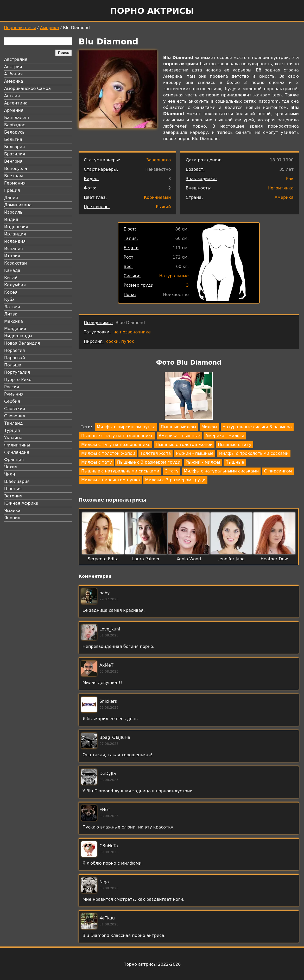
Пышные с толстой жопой (184, 445)
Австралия (16, 59)
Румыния (14, 394)
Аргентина (16, 103)
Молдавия (15, 329)
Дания (11, 198)
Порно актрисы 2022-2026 (152, 964)
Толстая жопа (156, 453)
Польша (13, 365)
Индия (11, 219)
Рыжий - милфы (203, 462)
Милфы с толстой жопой (108, 453)
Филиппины (17, 445)
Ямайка (12, 511)
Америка (50, 28)
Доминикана (18, 205)
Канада (12, 270)
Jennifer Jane (232, 559)
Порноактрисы (20, 28)
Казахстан (15, 263)
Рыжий (163, 207)
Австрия (13, 67)
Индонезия (16, 227)
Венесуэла (16, 169)
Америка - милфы (225, 436)
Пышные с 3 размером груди (149, 462)
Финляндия (17, 452)
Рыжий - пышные (195, 453)
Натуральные (174, 276)
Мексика (14, 321)
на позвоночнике (132, 332)
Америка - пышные (180, 436)
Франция (14, 460)
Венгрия (13, 161)
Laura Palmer (146, 559)
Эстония (13, 496)
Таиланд (14, 423)
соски (112, 341)
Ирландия (15, 234)
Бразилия (15, 154)
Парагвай (15, 358)
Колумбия (15, 285)
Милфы (209, 427)
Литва (11, 314)
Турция (12, 430)
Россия (12, 387)
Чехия (11, 467)
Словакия (15, 409)
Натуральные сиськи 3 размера (257, 427)
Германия (15, 183)
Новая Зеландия (22, 343)
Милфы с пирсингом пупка (126, 427)
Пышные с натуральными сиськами (120, 471)
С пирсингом (278, 471)
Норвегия (15, 350)
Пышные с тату (235, 445)
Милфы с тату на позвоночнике (116, 445)
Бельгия (13, 139)
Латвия (12, 307)
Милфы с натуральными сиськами (221, 471)
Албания (13, 74)
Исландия (15, 241)
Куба (9, 300)
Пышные (235, 462)
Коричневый (157, 197)
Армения (14, 110)
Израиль (13, 212)
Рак (290, 179)
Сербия (12, 401)
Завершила (159, 160)
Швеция (13, 489)
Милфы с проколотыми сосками (254, 453)
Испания (14, 249)
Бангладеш (17, 118)
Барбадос (15, 125)
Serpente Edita (103, 559)
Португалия (17, 372)
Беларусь (14, 132)
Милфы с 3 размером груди (175, 480)
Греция (12, 190)
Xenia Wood (189, 559)
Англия (12, 96)
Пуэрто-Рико (18, 380)
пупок (128, 341)
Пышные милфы (178, 427)
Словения (15, 416)
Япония (12, 518)
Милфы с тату (97, 462)
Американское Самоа (27, 88)
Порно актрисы (152, 11)
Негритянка (281, 188)
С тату (172, 471)
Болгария (14, 147)
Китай (11, 278)
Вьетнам (14, 176)
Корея (11, 292)
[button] (189, 397)
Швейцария (17, 481)
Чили (10, 474)
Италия (12, 256)
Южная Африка (21, 503)
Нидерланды (18, 336)
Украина (13, 438)
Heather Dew (274, 559)
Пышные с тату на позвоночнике (117, 436)
